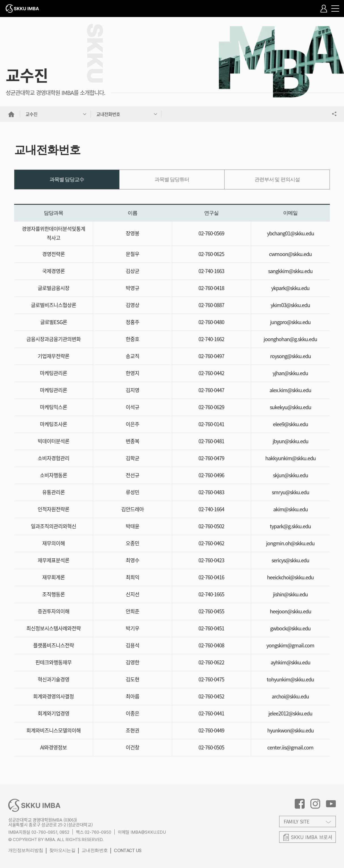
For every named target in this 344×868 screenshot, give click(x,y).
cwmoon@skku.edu (290, 254)
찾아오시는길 (62, 850)
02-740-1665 (211, 594)
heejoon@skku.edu (290, 611)
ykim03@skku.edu (290, 305)
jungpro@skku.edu (290, 322)
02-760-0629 (211, 407)
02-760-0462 (211, 543)
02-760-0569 (211, 233)
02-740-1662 (211, 339)
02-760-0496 (211, 475)
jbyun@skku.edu (290, 441)
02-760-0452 (211, 696)
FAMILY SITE (296, 821)
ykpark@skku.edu (290, 288)
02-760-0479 (211, 458)
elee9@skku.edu (290, 424)
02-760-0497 (211, 356)
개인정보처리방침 (26, 850)
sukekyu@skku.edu (290, 407)
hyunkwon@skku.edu (290, 730)
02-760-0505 (211, 747)
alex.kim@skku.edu (290, 390)
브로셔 (312, 837)
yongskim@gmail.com (290, 645)
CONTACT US (128, 850)
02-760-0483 (211, 492)
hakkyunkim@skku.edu (290, 458)
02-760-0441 (211, 713)
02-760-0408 (211, 645)
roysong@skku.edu (290, 356)
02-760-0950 (98, 832)
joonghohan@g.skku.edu (290, 339)
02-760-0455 (211, 611)
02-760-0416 (211, 577)
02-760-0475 (211, 679)
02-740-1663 (211, 271)
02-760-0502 (211, 526)
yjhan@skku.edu (290, 373)
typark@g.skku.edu (290, 526)
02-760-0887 (211, 305)
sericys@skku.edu (290, 560)
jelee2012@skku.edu (290, 713)
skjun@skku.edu (290, 475)
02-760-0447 (211, 390)
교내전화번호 (95, 850)
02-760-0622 (211, 662)
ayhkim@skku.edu (290, 662)
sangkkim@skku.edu (290, 271)
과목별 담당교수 (67, 179)
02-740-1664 (211, 509)
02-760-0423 (211, 560)
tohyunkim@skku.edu (290, 679)
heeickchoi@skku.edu (290, 577)
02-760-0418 (211, 288)
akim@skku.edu (290, 509)
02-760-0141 (211, 424)
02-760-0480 (211, 322)
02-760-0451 (211, 628)
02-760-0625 (211, 254)
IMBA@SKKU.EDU (148, 832)
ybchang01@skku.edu (290, 233)
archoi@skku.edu (290, 696)
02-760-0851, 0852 (50, 832)
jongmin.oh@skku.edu (290, 543)
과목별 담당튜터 (172, 179)
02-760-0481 (211, 441)
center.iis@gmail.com (290, 747)
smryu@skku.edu (290, 492)
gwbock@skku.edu (290, 628)
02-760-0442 (211, 373)
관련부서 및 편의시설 (277, 179)
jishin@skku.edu (290, 594)
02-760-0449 (211, 730)
